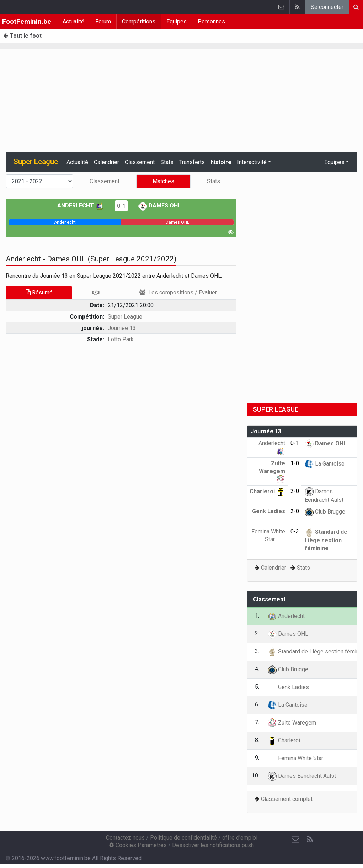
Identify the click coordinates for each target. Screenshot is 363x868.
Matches (163, 181)
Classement (140, 162)
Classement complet (287, 799)
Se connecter (327, 7)
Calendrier (106, 162)
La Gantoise (325, 464)
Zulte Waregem (272, 471)
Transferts (192, 162)
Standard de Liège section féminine (326, 540)
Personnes (211, 21)
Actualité (73, 21)
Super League (125, 317)
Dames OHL (160, 205)
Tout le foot (22, 36)
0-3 (295, 531)
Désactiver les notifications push (213, 845)
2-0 (295, 491)
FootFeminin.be (27, 21)
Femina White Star (295, 758)
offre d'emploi (240, 838)
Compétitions (139, 21)
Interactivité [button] (252, 162)
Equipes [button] (334, 162)
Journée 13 (122, 328)
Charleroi (267, 491)
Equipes (177, 21)
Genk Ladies (288, 687)
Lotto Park (121, 339)
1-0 (295, 463)
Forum (103, 21)
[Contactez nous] (295, 840)
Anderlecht (81, 205)
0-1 (121, 206)
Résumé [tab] (39, 292)
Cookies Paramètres (138, 845)
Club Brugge (325, 512)
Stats (167, 162)
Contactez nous (125, 838)
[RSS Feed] (310, 840)
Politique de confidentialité (183, 838)
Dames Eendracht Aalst (302, 776)
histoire (221, 162)
